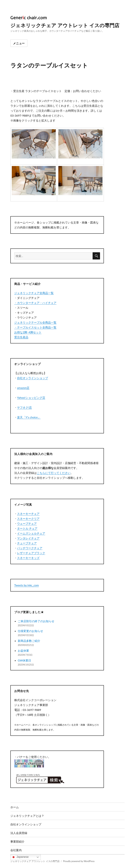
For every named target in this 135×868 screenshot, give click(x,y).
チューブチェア (27, 543)
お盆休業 (23, 651)
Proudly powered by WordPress (79, 861)
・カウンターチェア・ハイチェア (35, 303)
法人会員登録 (19, 833)
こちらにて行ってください (54, 473)
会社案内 (16, 850)
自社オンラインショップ (33, 378)
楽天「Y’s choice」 (29, 417)
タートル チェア (27, 528)
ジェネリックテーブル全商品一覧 (35, 322)
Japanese (20, 857)
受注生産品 (21, 337)
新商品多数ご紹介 (29, 641)
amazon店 (23, 388)
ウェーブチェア (27, 523)
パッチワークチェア (30, 548)
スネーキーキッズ (28, 558)
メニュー (19, 43)
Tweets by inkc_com (27, 585)
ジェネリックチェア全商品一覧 (34, 293)
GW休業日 (24, 660)
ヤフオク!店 (24, 407)
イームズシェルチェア (31, 533)
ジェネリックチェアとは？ (27, 816)
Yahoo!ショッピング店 (31, 398)
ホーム (15, 807)
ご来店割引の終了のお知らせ (36, 621)
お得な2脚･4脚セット (28, 332)
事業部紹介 (17, 841)
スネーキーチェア (28, 514)
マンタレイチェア (28, 538)
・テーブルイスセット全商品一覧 (35, 327)
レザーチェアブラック (31, 553)
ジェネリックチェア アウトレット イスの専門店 (65, 25)
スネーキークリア (28, 519)
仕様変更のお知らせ (30, 631)
